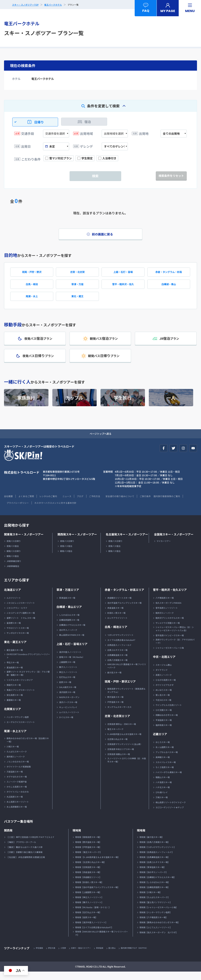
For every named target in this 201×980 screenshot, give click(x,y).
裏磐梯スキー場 (14, 708)
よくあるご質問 (28, 504)
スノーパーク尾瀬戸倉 (17, 790)
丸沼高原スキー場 (15, 805)
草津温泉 (106, 956)
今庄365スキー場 (163, 708)
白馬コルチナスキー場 (117, 658)
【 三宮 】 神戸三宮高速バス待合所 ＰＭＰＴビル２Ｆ (31, 845)
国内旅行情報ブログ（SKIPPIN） (144, 956)
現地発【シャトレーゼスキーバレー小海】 (159, 915)
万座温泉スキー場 (15, 780)
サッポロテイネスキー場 (18, 641)
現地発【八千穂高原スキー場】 (154, 925)
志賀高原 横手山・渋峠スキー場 (122, 732)
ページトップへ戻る (100, 441)
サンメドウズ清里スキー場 (168, 631)
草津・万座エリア (68, 598)
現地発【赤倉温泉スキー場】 (88, 880)
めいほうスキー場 (164, 698)
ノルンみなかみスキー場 (18, 770)
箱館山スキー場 (163, 785)
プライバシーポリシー (51, 511)
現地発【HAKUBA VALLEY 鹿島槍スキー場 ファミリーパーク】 (102, 941)
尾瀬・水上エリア (15, 739)
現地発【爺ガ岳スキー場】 (152, 845)
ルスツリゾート (14, 606)
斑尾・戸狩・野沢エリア (120, 689)
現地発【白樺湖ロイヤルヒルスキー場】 (158, 885)
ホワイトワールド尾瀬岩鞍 (19, 775)
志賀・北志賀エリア (117, 724)
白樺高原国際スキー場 (69, 628)
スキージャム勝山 (164, 673)
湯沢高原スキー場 (67, 700)
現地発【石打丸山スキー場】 (88, 920)
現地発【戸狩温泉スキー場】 (88, 855)
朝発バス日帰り (14, 559)
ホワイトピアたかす (165, 693)
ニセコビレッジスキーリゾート (21, 611)
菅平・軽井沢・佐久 (123, 287)
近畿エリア (160, 742)
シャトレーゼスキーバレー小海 (170, 656)
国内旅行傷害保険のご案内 (18, 511)
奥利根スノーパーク (16, 765)
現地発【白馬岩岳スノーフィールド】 (157, 860)
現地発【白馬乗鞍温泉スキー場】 (155, 865)
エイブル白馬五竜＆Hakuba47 (121, 648)
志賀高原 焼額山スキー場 (119, 762)
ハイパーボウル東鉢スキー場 (169, 780)
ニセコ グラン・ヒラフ (17, 616)
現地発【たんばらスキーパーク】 (155, 905)
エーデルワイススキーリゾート (21, 730)
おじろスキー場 (163, 750)
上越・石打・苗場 (123, 274)
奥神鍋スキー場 (163, 765)
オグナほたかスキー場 (17, 785)
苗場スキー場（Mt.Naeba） (72, 665)
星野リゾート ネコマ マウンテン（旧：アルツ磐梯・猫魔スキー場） (28, 681)
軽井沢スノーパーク (165, 621)
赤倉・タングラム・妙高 (169, 274)
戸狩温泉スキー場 (115, 710)
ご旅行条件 (160, 504)
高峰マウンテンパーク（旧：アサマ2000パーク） (175, 649)
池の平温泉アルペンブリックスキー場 (124, 611)
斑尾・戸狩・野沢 (32, 274)
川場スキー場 (13, 755)
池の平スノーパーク (68, 638)
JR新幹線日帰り (14, 569)
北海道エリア (12, 598)
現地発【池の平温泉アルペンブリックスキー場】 (97, 895)
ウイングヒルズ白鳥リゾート (169, 713)
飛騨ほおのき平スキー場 (167, 723)
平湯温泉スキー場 (164, 728)
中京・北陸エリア (164, 665)
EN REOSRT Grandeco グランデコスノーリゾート (28, 664)
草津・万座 (77, 287)
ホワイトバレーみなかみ (18, 800)
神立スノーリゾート (68, 680)
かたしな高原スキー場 (17, 795)
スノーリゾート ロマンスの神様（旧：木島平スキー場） (127, 768)
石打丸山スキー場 (67, 685)
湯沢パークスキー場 (68, 710)
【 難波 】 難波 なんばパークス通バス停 (25, 855)
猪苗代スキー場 (14, 693)
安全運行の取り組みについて (132, 504)
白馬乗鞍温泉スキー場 (117, 663)
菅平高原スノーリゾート (167, 616)
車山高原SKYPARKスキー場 (72, 643)
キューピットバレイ (68, 715)
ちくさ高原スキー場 (165, 775)
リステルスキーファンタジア (20, 688)
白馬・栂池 (32, 287)
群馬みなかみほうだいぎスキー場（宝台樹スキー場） (28, 748)
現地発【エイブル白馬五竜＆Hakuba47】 (94, 935)
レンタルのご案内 (53, 504)
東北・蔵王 (77, 300)
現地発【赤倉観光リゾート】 (88, 885)
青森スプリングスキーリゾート (21, 698)
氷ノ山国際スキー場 (165, 755)
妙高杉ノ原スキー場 (116, 621)
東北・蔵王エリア (15, 650)
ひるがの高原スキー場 (166, 688)
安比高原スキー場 (15, 703)
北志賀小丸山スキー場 (117, 747)
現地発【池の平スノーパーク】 (154, 880)
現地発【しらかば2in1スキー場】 (155, 890)
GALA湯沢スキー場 (68, 695)
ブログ (88, 504)
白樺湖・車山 (169, 287)
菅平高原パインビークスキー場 (170, 643)
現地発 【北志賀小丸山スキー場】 (90, 870)
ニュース (73, 504)
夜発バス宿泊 (13, 554)
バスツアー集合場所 (20, 829)
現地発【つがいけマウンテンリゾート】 (158, 855)
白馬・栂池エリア (116, 635)
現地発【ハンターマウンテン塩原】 (156, 920)
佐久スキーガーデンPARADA (168, 611)
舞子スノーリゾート (68, 675)
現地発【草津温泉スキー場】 (153, 875)
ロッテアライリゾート (117, 626)
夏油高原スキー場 (15, 675)
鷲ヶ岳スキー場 (163, 703)
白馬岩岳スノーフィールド (119, 653)
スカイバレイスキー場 (166, 770)
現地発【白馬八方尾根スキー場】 (155, 850)
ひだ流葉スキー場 (164, 718)
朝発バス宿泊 (13, 564)
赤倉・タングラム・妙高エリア (124, 598)
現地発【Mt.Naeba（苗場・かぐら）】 (93, 915)
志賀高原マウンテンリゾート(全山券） (125, 752)
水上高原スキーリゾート (18, 810)
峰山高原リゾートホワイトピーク (171, 810)
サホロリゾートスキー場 (18, 636)
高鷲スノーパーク (164, 683)
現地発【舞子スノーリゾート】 (89, 910)
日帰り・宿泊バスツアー (85, 956)
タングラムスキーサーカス (119, 715)
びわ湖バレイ (162, 800)
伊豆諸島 (40, 956)
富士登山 (119, 956)
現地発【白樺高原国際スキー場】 (155, 895)
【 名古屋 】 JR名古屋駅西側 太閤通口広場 (26, 865)
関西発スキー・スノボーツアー (77, 542)
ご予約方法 (104, 504)
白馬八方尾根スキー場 (117, 668)
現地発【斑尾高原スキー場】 (88, 845)
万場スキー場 (162, 805)
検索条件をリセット (171, 176)
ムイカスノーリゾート (69, 720)
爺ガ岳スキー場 (114, 680)
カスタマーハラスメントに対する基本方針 (92, 511)
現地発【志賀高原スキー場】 (88, 875)
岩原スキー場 (65, 690)
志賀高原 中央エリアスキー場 (121, 757)
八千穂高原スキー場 (165, 606)
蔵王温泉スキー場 (15, 658)
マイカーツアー (164, 549)
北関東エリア (12, 717)
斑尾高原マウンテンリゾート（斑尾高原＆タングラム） (126, 698)
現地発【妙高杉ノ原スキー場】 (89, 890)
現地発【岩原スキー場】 (86, 925)
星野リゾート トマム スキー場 (21, 626)
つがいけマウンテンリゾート (120, 643)
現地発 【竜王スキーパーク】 (88, 860)
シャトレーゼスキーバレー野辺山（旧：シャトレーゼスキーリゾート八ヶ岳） (175, 637)
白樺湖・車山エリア (69, 615)
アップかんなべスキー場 (167, 760)
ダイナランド (162, 678)
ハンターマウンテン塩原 (18, 725)
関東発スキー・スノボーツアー (24, 542)
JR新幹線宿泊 (13, 574)
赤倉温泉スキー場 (115, 616)
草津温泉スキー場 (67, 606)
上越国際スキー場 (67, 670)
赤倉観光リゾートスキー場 (119, 606)
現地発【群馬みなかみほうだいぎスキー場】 (160, 930)
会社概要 (9, 504)
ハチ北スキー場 (163, 795)
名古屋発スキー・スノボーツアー (127, 542)
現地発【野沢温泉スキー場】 (88, 850)
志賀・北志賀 (77, 274)
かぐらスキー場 (66, 725)
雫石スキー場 (13, 670)
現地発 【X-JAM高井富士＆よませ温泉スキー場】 (97, 865)
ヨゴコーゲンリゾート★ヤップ (170, 815)
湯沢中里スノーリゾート (70, 660)
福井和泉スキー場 (164, 733)
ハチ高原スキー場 (164, 790)
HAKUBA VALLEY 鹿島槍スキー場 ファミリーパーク (127, 674)
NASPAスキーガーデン (69, 705)
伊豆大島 (53, 956)
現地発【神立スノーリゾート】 (89, 905)
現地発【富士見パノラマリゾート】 (156, 910)
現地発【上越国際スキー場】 (88, 900)
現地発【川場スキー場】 (151, 900)
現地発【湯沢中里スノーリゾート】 (91, 930)
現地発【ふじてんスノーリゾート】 (156, 935)
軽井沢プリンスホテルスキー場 (170, 626)
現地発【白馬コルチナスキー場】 (155, 870)
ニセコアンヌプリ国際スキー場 (21, 621)
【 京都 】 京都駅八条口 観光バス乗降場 (25, 860)
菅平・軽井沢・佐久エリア (170, 598)
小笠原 (66, 956)
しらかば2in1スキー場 (69, 623)
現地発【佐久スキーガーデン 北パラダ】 (159, 940)
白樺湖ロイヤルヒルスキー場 (72, 633)
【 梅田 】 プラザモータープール (21, 850)
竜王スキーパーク (115, 737)
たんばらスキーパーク (17, 760)
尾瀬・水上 (32, 300)
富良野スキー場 (14, 631)
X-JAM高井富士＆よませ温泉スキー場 (124, 742)
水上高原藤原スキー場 (17, 815)
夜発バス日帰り (14, 549)
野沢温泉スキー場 (115, 705)
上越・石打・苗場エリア (72, 652)
